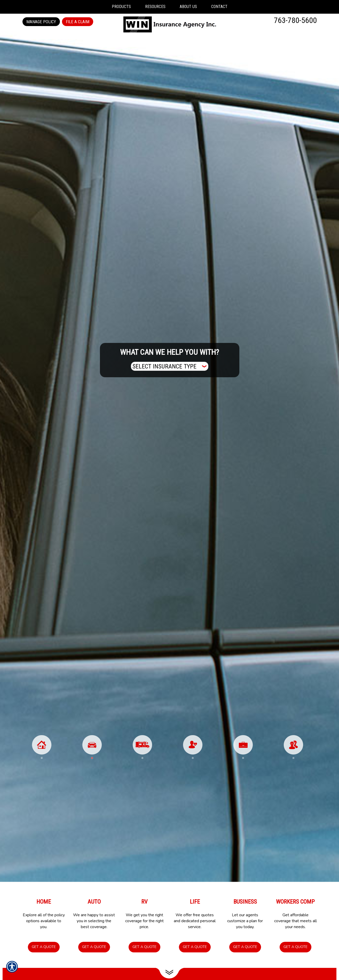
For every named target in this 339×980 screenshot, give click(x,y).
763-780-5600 (295, 20)
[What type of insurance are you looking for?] (170, 366)
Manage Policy (41, 22)
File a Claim (78, 22)
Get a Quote (44, 947)
